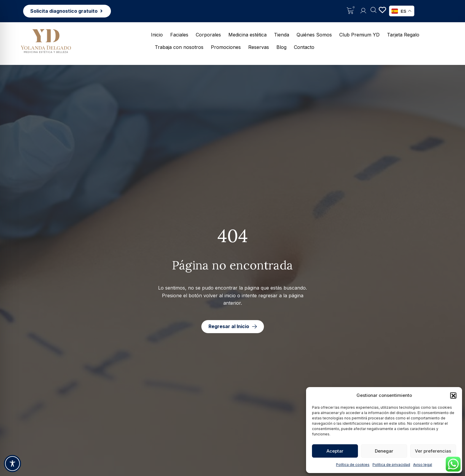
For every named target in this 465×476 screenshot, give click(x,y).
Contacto (304, 47)
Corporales (208, 35)
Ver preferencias (433, 451)
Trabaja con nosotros (179, 47)
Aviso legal (423, 465)
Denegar (384, 451)
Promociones (226, 47)
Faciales (179, 35)
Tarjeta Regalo (403, 35)
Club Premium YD (359, 35)
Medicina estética (247, 35)
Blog (281, 47)
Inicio (157, 35)
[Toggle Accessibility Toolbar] (12, 464)
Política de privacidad (391, 465)
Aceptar (335, 451)
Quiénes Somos (314, 35)
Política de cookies (353, 465)
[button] (453, 395)
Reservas (259, 47)
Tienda (282, 35)
